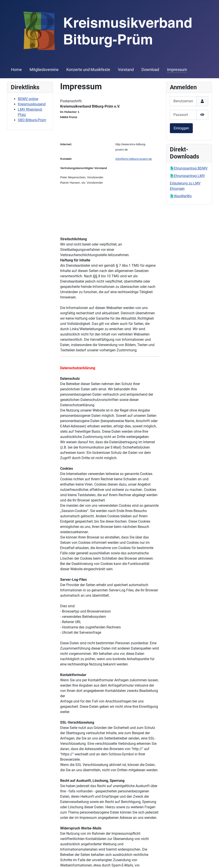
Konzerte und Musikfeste (88, 70)
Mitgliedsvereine (44, 70)
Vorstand (126, 70)
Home (16, 70)
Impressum (177, 70)
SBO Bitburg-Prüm (32, 120)
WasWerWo (183, 196)
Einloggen (181, 128)
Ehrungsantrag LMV (189, 176)
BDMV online (28, 99)
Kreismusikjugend (32, 104)
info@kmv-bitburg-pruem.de (134, 159)
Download (150, 70)
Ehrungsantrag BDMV (191, 168)
